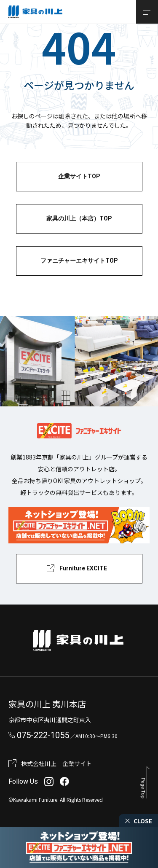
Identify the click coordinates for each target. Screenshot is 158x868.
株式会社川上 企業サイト (56, 763)
